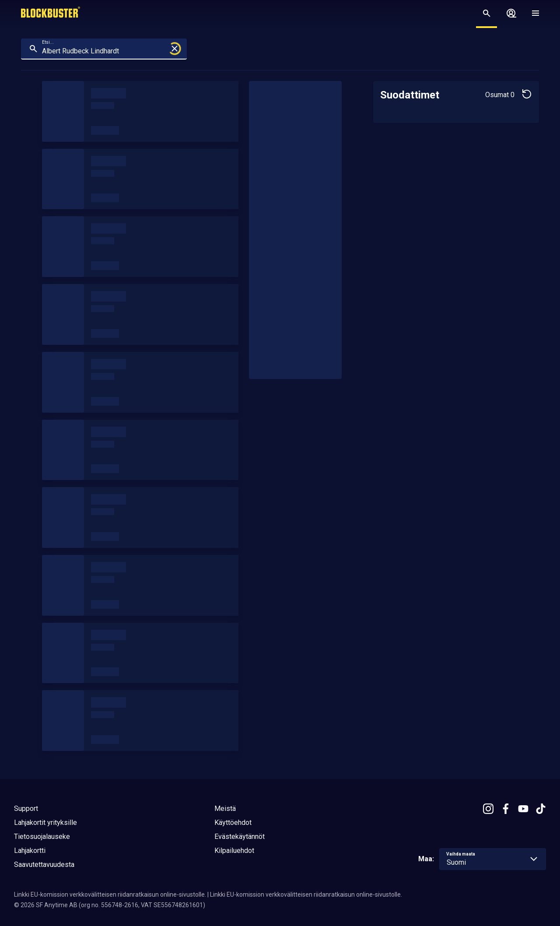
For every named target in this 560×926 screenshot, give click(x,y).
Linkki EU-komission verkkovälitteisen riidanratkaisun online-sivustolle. (110, 894)
